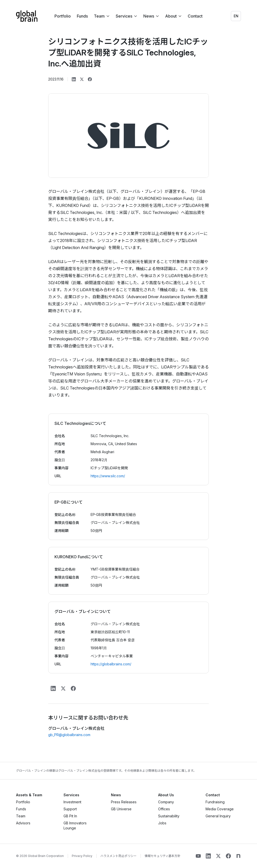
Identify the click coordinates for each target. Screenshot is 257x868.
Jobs (162, 823)
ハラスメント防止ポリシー (118, 856)
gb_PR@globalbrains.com (69, 735)
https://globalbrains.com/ (111, 664)
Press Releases (124, 802)
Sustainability (169, 816)
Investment (72, 802)
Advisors (23, 823)
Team (21, 816)
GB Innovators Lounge (75, 825)
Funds (82, 16)
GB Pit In (70, 816)
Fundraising (215, 802)
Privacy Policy (82, 856)
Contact (195, 16)
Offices (164, 809)
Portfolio (63, 16)
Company (166, 802)
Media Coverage (220, 809)
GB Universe (121, 809)
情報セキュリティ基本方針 (163, 856)
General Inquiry (218, 816)
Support (70, 809)
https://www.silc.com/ (108, 476)
